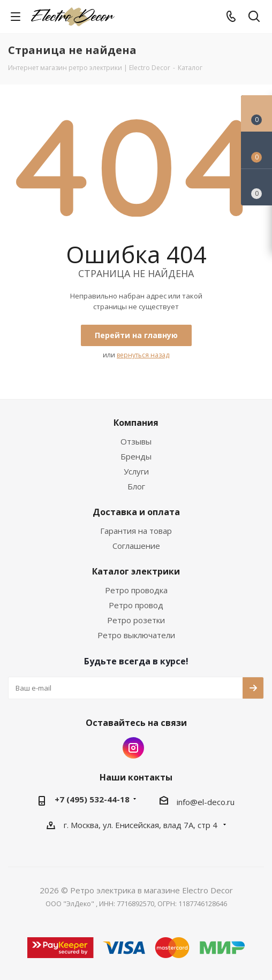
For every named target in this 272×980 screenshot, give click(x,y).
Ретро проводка (136, 590)
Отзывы (136, 441)
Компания (136, 423)
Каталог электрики (136, 571)
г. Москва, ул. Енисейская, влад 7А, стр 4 (142, 825)
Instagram (133, 748)
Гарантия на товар (136, 531)
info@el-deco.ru (206, 802)
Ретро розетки (136, 620)
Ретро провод (136, 605)
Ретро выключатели (136, 635)
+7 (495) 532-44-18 (92, 799)
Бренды (136, 456)
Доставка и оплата (136, 512)
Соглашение (136, 546)
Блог (136, 486)
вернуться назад (143, 355)
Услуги (136, 471)
